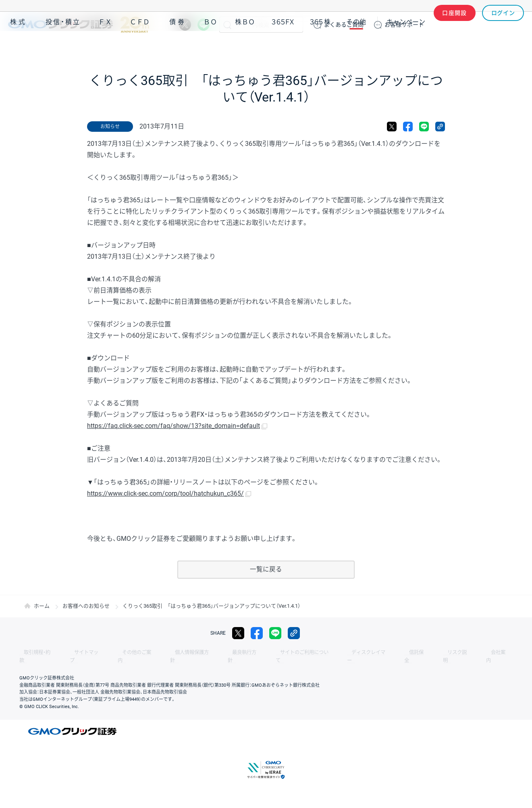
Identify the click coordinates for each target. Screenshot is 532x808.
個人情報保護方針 (169, 653)
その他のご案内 (121, 653)
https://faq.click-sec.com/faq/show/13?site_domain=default (174, 426)
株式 (19, 48)
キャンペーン (406, 48)
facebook (408, 127)
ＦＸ (105, 48)
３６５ (320, 48)
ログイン (503, 25)
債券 (178, 48)
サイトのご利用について (268, 653)
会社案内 (435, 653)
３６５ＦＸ (283, 48)
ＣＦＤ (140, 48)
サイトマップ (77, 653)
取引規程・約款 (35, 653)
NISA (514, 48)
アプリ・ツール (463, 48)
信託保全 (368, 653)
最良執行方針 (215, 653)
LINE (204, 25)
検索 (227, 25)
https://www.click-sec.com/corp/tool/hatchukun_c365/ (165, 493)
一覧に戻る (266, 570)
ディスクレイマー (326, 653)
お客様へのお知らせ (86, 606)
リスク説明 (401, 653)
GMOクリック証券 (79, 25)
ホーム (42, 606)
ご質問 (344, 25)
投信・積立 (63, 48)
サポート (404, 25)
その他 (356, 48)
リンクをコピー (440, 127)
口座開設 (455, 25)
